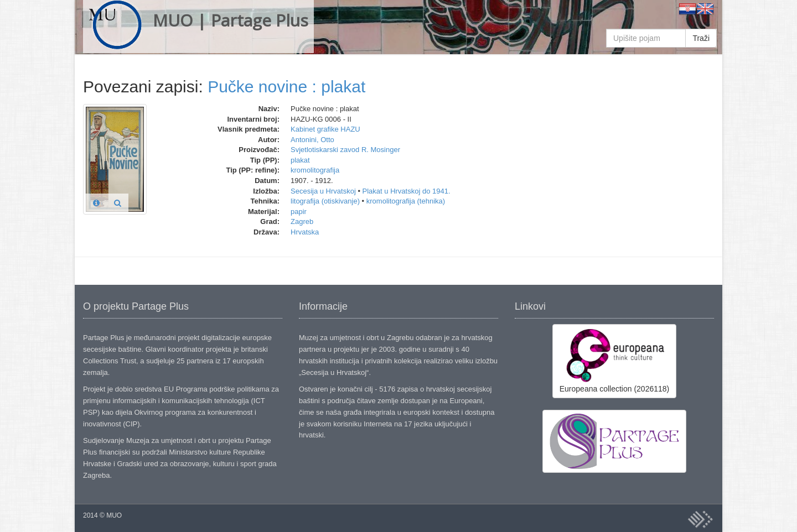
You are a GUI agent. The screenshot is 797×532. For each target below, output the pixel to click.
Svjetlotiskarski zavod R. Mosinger (345, 150)
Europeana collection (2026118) (614, 361)
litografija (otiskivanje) (325, 201)
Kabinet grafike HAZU (325, 129)
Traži (701, 38)
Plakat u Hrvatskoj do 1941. (407, 191)
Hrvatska (305, 232)
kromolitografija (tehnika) (406, 201)
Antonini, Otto (312, 140)
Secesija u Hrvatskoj (323, 191)
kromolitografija (315, 170)
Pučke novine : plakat (286, 87)
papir (299, 212)
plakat (300, 160)
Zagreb (302, 221)
